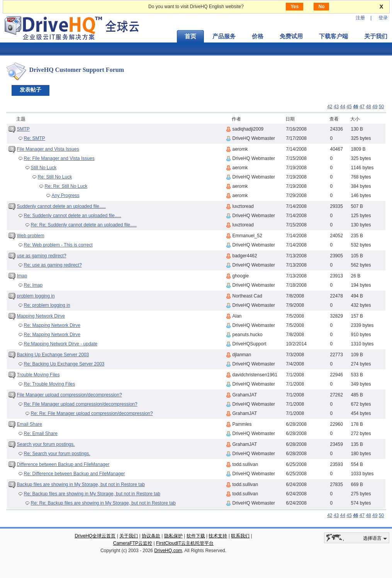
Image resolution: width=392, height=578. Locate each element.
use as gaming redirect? (42, 256)
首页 (190, 36)
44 (343, 107)
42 (330, 107)
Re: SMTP (35, 138)
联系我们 (240, 536)
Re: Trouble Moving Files (50, 384)
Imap (22, 276)
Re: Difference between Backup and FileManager (75, 474)
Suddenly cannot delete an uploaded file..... (61, 206)
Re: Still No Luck (55, 177)
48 (368, 107)
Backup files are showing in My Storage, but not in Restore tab (81, 484)
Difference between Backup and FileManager (63, 464)
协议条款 (151, 536)
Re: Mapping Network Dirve (52, 325)
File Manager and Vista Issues (48, 149)
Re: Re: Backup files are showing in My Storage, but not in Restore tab (104, 503)
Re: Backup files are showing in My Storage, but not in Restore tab (92, 494)
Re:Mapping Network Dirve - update (61, 344)
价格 (258, 36)
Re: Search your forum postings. (57, 454)
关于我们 (129, 536)
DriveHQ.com (168, 551)
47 (362, 107)
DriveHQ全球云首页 (95, 536)
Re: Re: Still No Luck (66, 186)
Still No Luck (44, 168)
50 (381, 107)
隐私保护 (173, 536)
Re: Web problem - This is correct (58, 245)
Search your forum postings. (46, 444)
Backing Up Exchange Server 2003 (53, 355)
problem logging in (36, 296)
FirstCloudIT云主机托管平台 (185, 543)
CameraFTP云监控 (133, 543)
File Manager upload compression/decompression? (70, 395)
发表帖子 (31, 90)
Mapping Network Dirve (41, 316)
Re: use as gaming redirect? (53, 265)
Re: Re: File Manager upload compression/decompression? (92, 413)
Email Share (30, 424)
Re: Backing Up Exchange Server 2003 (64, 364)
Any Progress (66, 195)
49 (375, 107)
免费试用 (291, 36)
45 (349, 107)
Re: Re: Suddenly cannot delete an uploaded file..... (84, 225)
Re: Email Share (41, 433)
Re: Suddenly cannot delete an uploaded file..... (73, 216)
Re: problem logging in (47, 305)
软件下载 (196, 536)
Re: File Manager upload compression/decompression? (81, 404)
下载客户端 (333, 36)
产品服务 (224, 36)
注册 (360, 18)
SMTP (23, 129)
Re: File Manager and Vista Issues (59, 158)
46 (356, 107)
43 (336, 107)
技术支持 (218, 536)
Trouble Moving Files (38, 375)
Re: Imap (33, 285)
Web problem (31, 236)
